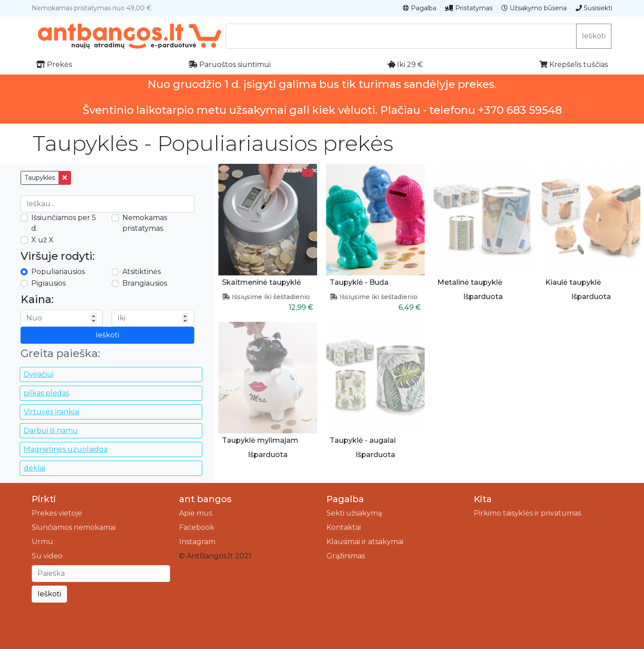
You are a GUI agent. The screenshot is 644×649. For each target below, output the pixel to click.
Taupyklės (40, 178)
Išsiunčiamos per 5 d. (64, 223)
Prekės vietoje (57, 513)
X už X (42, 240)
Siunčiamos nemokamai (74, 527)
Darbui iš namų (51, 431)
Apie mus (196, 513)
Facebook (197, 527)
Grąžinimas (346, 556)
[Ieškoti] (101, 574)
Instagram (197, 542)
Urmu (42, 542)
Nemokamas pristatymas (145, 223)
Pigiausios (48, 283)
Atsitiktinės (142, 272)
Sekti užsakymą (354, 513)
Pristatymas (469, 8)
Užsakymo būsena (534, 8)
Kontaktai (344, 527)
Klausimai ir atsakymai (365, 542)
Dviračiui (39, 374)
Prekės (54, 64)
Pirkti (44, 499)
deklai (34, 468)
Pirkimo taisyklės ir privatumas (527, 513)
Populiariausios (58, 272)
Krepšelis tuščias (574, 64)
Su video (47, 556)
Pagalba (420, 8)
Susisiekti (594, 8)
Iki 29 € (405, 64)
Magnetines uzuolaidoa (66, 449)
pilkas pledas (46, 393)
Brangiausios (145, 283)
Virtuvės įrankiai (52, 412)
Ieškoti (594, 36)
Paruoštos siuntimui (230, 64)
